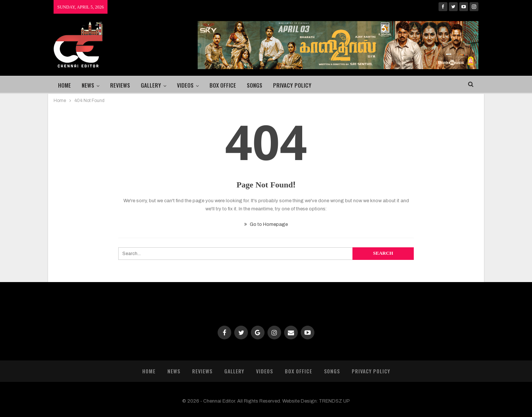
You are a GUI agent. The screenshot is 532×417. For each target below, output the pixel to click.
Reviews (120, 85)
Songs (255, 85)
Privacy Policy (292, 85)
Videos (185, 85)
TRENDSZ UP (334, 401)
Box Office (223, 85)
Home (64, 85)
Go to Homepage (266, 224)
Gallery (151, 85)
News (88, 85)
